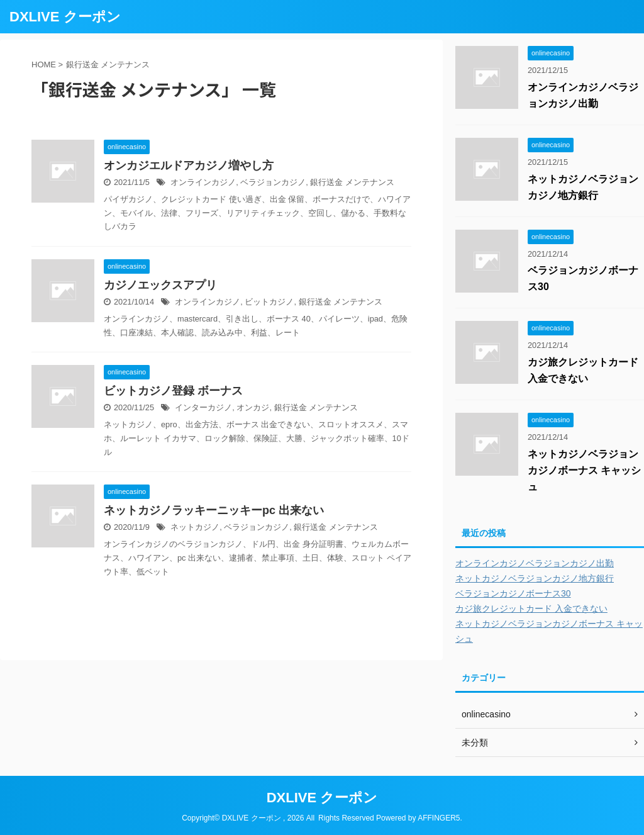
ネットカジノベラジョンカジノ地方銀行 (535, 578)
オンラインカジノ (203, 182)
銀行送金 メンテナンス (352, 182)
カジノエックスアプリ (160, 285)
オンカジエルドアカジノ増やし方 (189, 165)
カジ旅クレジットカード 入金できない (531, 608)
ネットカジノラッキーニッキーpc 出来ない (214, 510)
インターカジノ (203, 407)
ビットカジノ (269, 302)
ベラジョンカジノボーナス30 (513, 593)
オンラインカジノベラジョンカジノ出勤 (535, 563)
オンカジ (253, 407)
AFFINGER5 (439, 818)
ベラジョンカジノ (273, 182)
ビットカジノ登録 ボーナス (173, 391)
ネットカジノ (195, 527)
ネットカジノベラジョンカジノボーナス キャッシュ (584, 470)
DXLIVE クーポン (65, 17)
